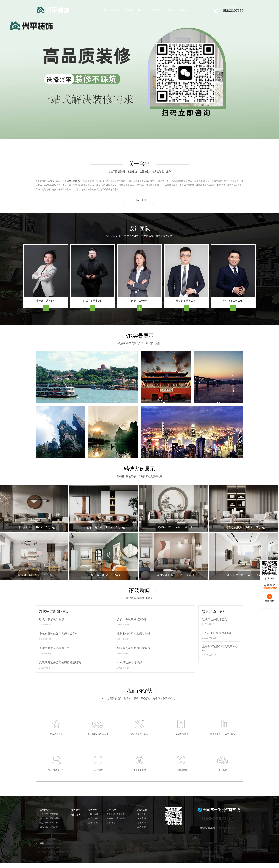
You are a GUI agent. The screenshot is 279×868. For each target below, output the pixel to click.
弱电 (90, 823)
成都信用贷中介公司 (207, 848)
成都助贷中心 (134, 852)
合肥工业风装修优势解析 (132, 619)
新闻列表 (156, 10)
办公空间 (44, 814)
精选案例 (115, 10)
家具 (96, 823)
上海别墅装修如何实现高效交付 (59, 634)
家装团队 (142, 814)
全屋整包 (144, 171)
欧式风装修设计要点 (52, 619)
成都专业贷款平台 (45, 852)
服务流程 (76, 810)
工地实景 (54, 827)
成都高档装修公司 (112, 848)
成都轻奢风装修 (77, 848)
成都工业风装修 (91, 843)
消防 (96, 818)
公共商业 (44, 827)
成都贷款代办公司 (98, 852)
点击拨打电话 (139, 200)
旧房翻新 (120, 171)
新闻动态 (111, 818)
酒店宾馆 (44, 818)
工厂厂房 (54, 814)
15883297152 (233, 11)
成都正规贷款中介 (55, 843)
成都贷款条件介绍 (173, 852)
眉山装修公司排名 (169, 848)
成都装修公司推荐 (145, 856)
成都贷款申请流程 (94, 848)
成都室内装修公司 (74, 843)
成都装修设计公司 (131, 848)
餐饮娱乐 (44, 823)
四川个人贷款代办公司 (129, 843)
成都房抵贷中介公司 (173, 843)
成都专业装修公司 (79, 852)
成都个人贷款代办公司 (153, 852)
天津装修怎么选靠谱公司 (54, 648)
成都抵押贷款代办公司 (151, 843)
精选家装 (129, 10)
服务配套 (93, 810)
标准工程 (142, 823)
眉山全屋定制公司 (206, 843)
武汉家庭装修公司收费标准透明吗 (60, 662)
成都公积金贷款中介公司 (230, 848)
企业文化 (121, 814)
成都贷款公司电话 (210, 852)
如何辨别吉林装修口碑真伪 (134, 648)
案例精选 (45, 810)
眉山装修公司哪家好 (150, 848)
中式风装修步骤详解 (129, 662)
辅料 (96, 814)
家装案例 (142, 818)
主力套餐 (142, 827)
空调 (90, 818)
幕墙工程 (54, 823)
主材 (90, 814)
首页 (104, 10)
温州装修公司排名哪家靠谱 (134, 634)
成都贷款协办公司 (192, 852)
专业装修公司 (75, 181)
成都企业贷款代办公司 (227, 843)
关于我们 (169, 10)
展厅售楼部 (55, 818)
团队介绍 (142, 10)
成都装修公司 (190, 843)
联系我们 (111, 823)
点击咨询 (183, 10)
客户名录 (121, 818)
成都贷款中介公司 (108, 843)
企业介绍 (111, 814)
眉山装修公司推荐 (188, 848)
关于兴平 (111, 810)
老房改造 (132, 171)
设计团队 (76, 815)
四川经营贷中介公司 (58, 848)
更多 (66, 612)
